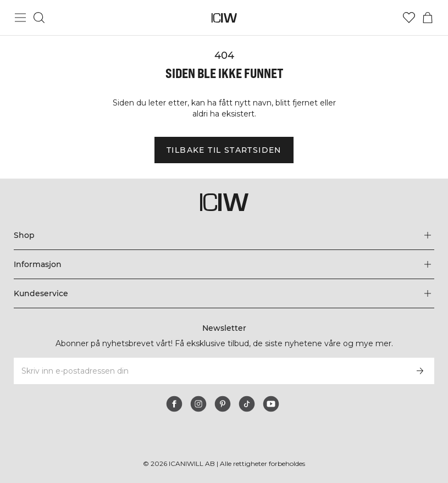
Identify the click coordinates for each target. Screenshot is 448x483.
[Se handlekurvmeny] (428, 18)
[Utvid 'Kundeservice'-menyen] (224, 293)
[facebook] (174, 404)
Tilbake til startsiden (224, 150)
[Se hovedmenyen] (20, 18)
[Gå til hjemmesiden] (224, 18)
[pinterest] (223, 404)
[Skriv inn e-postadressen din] (209, 371)
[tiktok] (247, 404)
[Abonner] (420, 371)
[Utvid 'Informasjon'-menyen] (224, 264)
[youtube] (271, 404)
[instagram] (198, 404)
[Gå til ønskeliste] (409, 18)
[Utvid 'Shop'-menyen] (224, 235)
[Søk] (39, 18)
